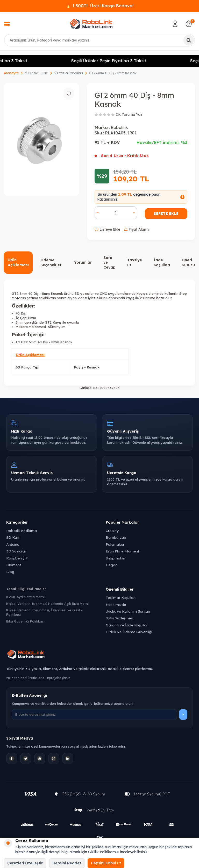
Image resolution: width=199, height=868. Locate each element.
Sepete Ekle (166, 214)
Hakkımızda (116, 604)
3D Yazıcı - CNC (36, 73)
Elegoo (112, 565)
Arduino (13, 544)
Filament (14, 565)
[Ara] (189, 40)
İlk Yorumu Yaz (129, 114)
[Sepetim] (189, 24)
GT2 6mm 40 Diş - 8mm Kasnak (113, 73)
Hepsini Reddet (67, 863)
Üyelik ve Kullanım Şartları (128, 611)
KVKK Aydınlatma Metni (25, 597)
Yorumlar (83, 262)
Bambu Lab (116, 537)
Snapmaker (116, 558)
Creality (112, 531)
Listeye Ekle (107, 229)
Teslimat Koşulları (121, 597)
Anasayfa (11, 73)
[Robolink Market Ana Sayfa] (99, 655)
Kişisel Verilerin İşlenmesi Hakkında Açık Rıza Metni (47, 604)
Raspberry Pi (17, 558)
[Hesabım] (175, 24)
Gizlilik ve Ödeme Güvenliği (129, 632)
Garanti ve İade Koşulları (127, 625)
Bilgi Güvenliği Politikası (25, 621)
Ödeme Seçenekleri (51, 262)
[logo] (91, 24)
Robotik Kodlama (22, 531)
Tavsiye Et (135, 262)
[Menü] (7, 25)
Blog (10, 572)
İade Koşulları (162, 262)
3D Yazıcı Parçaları (68, 73)
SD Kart (13, 537)
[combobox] (99, 40)
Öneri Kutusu (188, 262)
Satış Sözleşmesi (120, 618)
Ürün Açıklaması (18, 262)
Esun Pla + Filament (122, 551)
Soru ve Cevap (109, 263)
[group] (41, 139)
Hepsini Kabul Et (106, 863)
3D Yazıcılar (16, 551)
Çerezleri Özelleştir (25, 863)
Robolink (119, 127)
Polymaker (115, 544)
